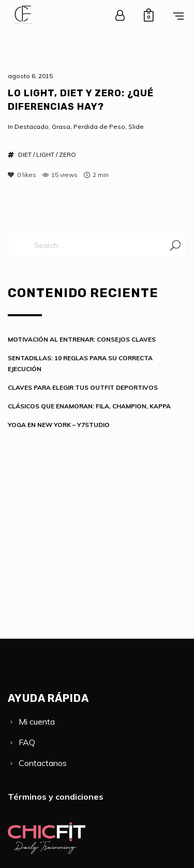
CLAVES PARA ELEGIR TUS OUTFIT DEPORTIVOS (83, 387)
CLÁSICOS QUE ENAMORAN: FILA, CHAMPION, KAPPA (89, 406)
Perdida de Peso (99, 127)
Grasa (61, 127)
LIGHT (45, 155)
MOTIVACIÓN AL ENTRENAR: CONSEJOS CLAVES (82, 339)
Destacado (32, 127)
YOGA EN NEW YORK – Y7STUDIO (59, 425)
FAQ (27, 742)
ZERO (68, 155)
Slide (136, 127)
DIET (25, 155)
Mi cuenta (37, 722)
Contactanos (43, 763)
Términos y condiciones (56, 797)
